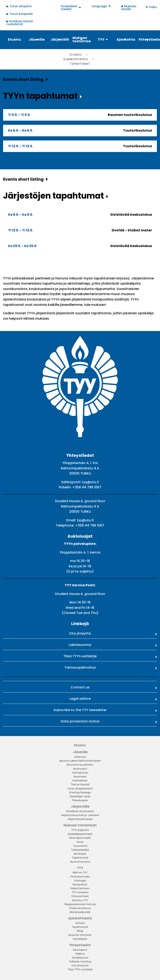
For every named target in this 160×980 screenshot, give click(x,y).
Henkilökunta (80, 958)
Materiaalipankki (80, 912)
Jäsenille (80, 752)
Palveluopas (80, 800)
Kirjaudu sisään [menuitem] (129, 8)
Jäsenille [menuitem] (37, 39)
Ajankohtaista (76, 59)
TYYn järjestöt (80, 830)
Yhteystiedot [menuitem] (147, 39)
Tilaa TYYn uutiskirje (80, 656)
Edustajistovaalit (80, 838)
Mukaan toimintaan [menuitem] (82, 39)
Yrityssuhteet (80, 896)
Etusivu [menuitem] (14, 39)
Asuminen (80, 777)
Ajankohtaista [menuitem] (126, 39)
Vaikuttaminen (80, 888)
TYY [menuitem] (101, 39)
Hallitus (80, 954)
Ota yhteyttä (80, 633)
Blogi (80, 931)
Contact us (80, 687)
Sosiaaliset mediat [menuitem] (69, 8)
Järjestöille (80, 806)
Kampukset (80, 884)
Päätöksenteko (80, 877)
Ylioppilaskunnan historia (80, 904)
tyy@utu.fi (90, 482)
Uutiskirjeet (80, 939)
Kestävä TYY (80, 900)
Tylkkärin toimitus (80, 962)
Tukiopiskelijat (80, 850)
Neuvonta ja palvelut (80, 765)
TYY (80, 868)
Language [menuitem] (99, 6)
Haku (153, 7)
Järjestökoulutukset (80, 819)
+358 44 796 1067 (87, 487)
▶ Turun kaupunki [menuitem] (20, 14)
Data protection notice (80, 721)
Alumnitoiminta (80, 862)
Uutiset (80, 923)
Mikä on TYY (80, 872)
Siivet (80, 842)
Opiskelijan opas (80, 796)
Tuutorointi (80, 846)
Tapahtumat (80, 858)
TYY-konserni (80, 892)
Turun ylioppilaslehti (80, 789)
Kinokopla (80, 854)
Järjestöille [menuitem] (60, 39)
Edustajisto (80, 950)
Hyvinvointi (80, 769)
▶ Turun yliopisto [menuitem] (19, 6)
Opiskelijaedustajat (80, 834)
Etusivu (76, 55)
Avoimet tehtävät (80, 935)
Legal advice (80, 699)
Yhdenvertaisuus (80, 908)
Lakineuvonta (80, 645)
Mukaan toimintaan (80, 825)
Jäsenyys (80, 757)
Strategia (80, 880)
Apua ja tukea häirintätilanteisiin (80, 761)
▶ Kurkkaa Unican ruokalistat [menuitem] (20, 23)
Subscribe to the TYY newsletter (80, 710)
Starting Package (80, 792)
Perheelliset (80, 780)
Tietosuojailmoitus (80, 667)
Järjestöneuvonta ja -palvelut (80, 815)
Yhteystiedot (80, 945)
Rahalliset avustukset (80, 811)
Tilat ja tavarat (80, 784)
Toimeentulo (80, 773)
